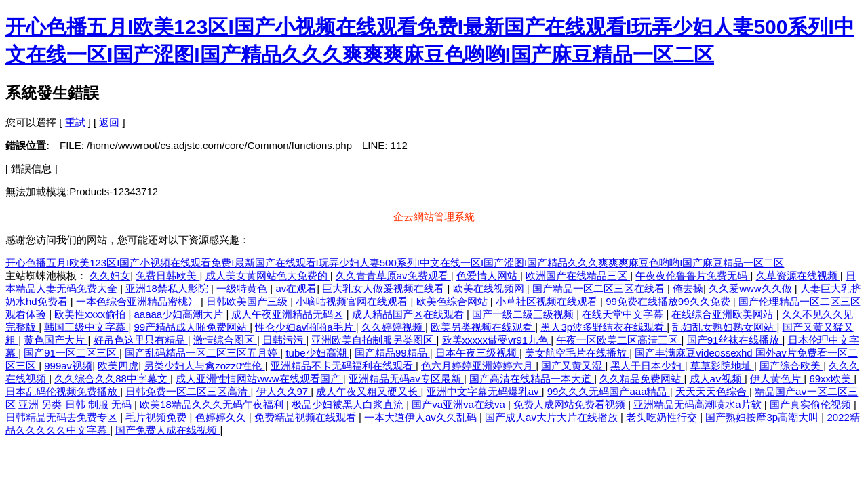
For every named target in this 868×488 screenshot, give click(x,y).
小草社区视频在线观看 (548, 301)
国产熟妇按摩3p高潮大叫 (763, 417)
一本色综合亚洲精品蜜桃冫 (138, 301)
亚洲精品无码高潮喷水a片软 (699, 404)
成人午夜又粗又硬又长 (368, 391)
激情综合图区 (225, 340)
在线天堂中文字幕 (624, 314)
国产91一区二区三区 (72, 353)
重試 (75, 122)
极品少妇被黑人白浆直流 (349, 404)
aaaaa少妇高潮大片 (180, 314)
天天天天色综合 (712, 391)
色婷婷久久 (222, 417)
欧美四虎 (118, 366)
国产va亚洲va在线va (460, 404)
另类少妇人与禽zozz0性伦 (204, 366)
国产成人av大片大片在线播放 (553, 417)
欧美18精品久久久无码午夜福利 (213, 404)
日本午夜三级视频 (477, 353)
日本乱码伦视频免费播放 (63, 391)
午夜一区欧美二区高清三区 (618, 340)
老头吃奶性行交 (663, 417)
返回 (109, 122)
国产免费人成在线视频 (167, 430)
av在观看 (296, 288)
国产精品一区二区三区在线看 (600, 288)
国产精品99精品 (392, 353)
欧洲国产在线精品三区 (578, 276)
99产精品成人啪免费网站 (192, 327)
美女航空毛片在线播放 (577, 353)
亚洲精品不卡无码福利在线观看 (343, 366)
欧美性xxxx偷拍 (91, 314)
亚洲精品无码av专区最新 (406, 379)
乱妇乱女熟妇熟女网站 (724, 327)
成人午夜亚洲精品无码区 (289, 314)
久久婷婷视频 (393, 327)
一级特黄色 (243, 288)
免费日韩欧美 (167, 276)
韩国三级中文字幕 (86, 327)
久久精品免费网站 (642, 379)
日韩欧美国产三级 (248, 301)
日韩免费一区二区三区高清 (188, 391)
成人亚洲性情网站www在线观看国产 (259, 379)
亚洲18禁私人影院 (168, 288)
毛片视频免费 (157, 417)
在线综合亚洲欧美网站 (724, 314)
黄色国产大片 (56, 340)
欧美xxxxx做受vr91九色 (497, 340)
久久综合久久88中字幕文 (112, 379)
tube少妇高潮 (317, 353)
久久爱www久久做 (752, 288)
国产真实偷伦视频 (812, 404)
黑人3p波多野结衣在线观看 (604, 327)
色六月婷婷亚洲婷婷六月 (478, 366)
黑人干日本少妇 (647, 366)
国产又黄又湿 (573, 366)
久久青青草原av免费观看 (393, 276)
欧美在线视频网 (490, 288)
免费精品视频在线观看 (307, 417)
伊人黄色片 (777, 379)
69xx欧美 (831, 379)
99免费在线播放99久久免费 (669, 301)
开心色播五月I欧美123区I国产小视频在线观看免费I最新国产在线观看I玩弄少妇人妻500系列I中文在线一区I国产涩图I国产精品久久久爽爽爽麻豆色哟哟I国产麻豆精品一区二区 (395, 263)
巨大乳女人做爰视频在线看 (384, 288)
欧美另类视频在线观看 (483, 327)
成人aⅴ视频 (717, 379)
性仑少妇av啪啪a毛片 (305, 327)
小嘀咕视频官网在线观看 (353, 301)
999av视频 (68, 366)
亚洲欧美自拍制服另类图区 (374, 340)
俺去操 (688, 288)
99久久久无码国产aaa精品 (609, 391)
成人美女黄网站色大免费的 (268, 276)
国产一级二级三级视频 (524, 314)
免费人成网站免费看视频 (571, 404)
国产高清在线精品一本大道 (532, 379)
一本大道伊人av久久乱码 (422, 417)
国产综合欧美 (791, 366)
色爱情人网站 (488, 276)
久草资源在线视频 (798, 276)
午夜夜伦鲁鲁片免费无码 (693, 276)
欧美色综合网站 (453, 301)
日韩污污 (284, 340)
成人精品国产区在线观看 (409, 314)
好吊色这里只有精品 (141, 340)
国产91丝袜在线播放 (735, 340)
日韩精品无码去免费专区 (63, 417)
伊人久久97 (284, 391)
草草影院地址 (722, 366)
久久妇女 (110, 276)
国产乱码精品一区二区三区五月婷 (202, 353)
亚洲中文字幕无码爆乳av (484, 391)
